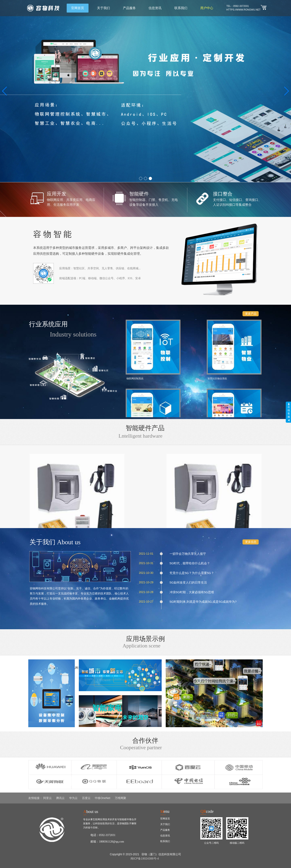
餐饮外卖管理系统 (206, 398)
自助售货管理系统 (241, 398)
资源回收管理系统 (135, 398)
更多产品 (251, 314)
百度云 (86, 798)
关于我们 (103, 8)
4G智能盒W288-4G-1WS (56, 513)
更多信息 (251, 542)
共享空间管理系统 (206, 354)
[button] (141, 178)
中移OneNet (102, 798)
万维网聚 (120, 798)
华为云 (73, 798)
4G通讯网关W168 (175, 513)
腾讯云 (60, 798)
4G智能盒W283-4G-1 (116, 513)
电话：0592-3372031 (103, 835)
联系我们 (181, 8)
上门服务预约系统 (241, 354)
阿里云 (47, 798)
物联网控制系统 (134, 354)
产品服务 (129, 8)
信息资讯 (155, 8)
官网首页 (78, 8)
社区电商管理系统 (171, 398)
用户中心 (207, 8)
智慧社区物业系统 (171, 354)
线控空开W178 (235, 513)
